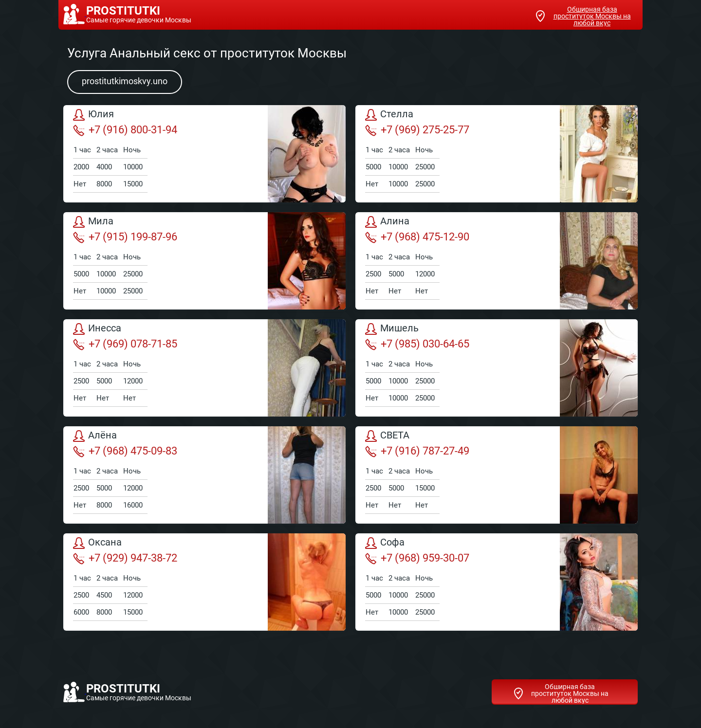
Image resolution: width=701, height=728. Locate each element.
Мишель (392, 329)
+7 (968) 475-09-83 (125, 451)
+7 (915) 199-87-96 (125, 237)
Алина (387, 222)
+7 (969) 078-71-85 (125, 344)
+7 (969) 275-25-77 (417, 130)
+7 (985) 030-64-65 (417, 344)
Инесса (97, 329)
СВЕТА (387, 436)
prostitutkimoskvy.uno (125, 81)
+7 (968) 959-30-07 (417, 558)
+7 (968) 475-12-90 (417, 237)
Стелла (389, 115)
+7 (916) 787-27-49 (417, 451)
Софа (385, 543)
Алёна (95, 436)
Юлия (93, 115)
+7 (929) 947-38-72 (125, 558)
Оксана (97, 543)
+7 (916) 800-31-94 (125, 130)
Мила (93, 222)
